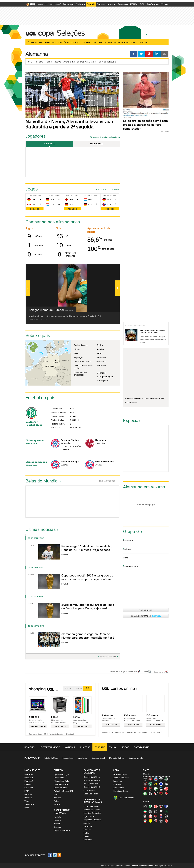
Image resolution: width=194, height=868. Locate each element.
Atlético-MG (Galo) (145, 779)
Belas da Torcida (61, 788)
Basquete (29, 778)
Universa (111, 4)
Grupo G (131, 531)
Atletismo (29, 774)
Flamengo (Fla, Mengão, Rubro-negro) (145, 789)
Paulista (58, 817)
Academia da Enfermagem (113, 732)
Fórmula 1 (29, 781)
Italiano (87, 836)
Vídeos (58, 62)
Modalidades (32, 770)
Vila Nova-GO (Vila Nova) (166, 821)
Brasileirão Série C (92, 784)
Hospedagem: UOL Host (163, 866)
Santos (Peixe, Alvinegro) (150, 794)
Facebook (50, 855)
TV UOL (134, 4)
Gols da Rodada (61, 784)
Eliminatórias (119, 788)
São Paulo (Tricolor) (156, 794)
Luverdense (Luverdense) (161, 811)
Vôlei (27, 808)
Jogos (125, 747)
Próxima (112, 657)
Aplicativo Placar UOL (64, 791)
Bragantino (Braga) (150, 811)
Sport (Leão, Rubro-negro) (161, 794)
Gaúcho (57, 827)
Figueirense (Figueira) (166, 784)
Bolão (134, 42)
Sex (48, 195)
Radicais (28, 798)
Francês (87, 830)
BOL (142, 4)
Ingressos (117, 781)
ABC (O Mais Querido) (145, 806)
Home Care (155, 732)
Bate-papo (69, 4)
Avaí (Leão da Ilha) (166, 806)
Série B (146, 801)
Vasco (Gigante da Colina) (161, 821)
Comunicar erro (159, 672)
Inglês (86, 833)
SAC (59, 4)
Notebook (70, 734)
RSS (60, 855)
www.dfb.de (75, 428)
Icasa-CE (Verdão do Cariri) (166, 811)
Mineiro (57, 824)
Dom (30, 195)
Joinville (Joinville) (145, 816)
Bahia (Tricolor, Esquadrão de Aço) (156, 779)
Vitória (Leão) (166, 794)
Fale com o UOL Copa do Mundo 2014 (123, 672)
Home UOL (30, 747)
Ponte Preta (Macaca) (166, 816)
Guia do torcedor (108, 62)
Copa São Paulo (91, 794)
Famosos (123, 4)
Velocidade (29, 804)
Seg (67, 195)
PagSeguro (153, 4)
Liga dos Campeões (92, 813)
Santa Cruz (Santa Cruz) (156, 821)
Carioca (57, 820)
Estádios (76, 42)
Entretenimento (50, 747)
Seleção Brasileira (126, 798)
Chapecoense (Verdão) (166, 779)
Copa (46, 33)
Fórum (57, 794)
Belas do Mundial (42, 481)
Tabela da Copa (47, 42)
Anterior (103, 657)
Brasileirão (83, 758)
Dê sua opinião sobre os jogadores (105, 137)
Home (30, 62)
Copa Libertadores (91, 806)
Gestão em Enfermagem (137, 732)
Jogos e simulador (121, 778)
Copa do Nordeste (62, 830)
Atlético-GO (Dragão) (161, 806)
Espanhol (88, 826)
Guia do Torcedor (93, 42)
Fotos (49, 62)
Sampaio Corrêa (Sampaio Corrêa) (150, 821)
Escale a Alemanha (87, 62)
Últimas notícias (41, 529)
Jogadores (69, 62)
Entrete (101, 4)
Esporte (91, 4)
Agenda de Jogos (62, 774)
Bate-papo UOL (142, 747)
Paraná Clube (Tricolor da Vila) (161, 816)
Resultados (101, 189)
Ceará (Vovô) (156, 811)
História (143, 42)
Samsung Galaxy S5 (38, 734)
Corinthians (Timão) (145, 784)
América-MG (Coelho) (150, 806)
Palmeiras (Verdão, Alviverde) (145, 794)
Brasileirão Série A (92, 777)
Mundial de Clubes (92, 810)
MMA (27, 791)
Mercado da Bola (117, 758)
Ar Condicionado (56, 734)
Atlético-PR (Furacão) (150, 779)
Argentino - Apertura (92, 820)
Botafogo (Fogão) (161, 779)
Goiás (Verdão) (156, 789)
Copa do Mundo (136, 758)
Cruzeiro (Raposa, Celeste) (161, 784)
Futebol (28, 784)
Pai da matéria (121, 42)
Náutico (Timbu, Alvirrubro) (150, 816)
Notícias (80, 4)
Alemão (87, 823)
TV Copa (108, 42)
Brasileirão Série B (92, 780)
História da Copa (120, 791)
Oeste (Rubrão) (156, 816)
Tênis (27, 801)
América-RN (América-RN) (156, 806)
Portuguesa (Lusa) (145, 821)
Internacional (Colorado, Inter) (166, 789)
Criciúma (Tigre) (156, 784)
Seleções (71, 33)
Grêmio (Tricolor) (161, 789)
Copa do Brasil (98, 758)
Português (88, 840)
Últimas (32, 42)
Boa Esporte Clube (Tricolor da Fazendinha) (145, 811)
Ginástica (29, 788)
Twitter (55, 855)
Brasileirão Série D (92, 787)
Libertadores (68, 758)
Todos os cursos (158, 689)
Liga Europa (89, 816)
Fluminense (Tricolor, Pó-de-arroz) (150, 789)
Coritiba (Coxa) (150, 784)
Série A (146, 774)
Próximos (115, 189)
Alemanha (37, 54)
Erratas (145, 672)
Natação (28, 794)
